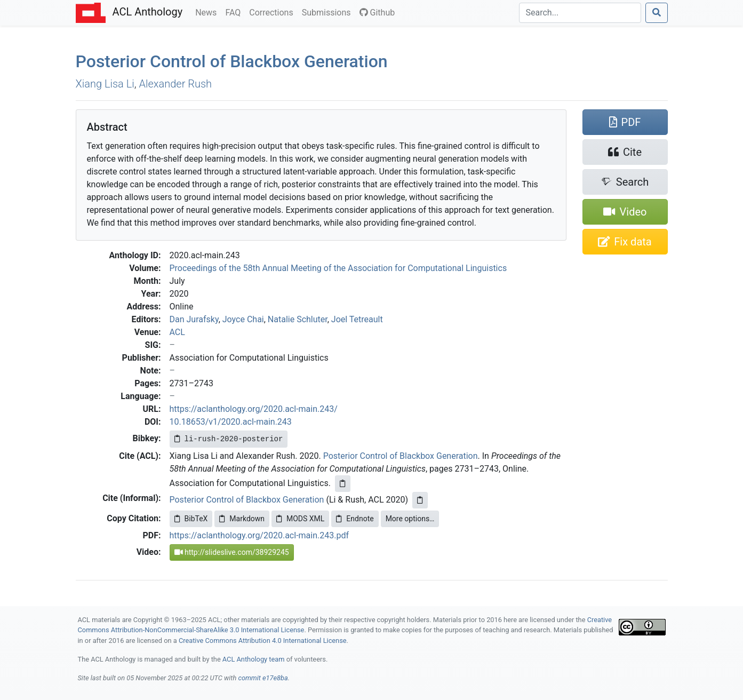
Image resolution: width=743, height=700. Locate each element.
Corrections (273, 12)
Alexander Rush (175, 84)
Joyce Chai (243, 319)
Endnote (355, 519)
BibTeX (191, 519)
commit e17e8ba (263, 678)
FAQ (235, 12)
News (208, 12)
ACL (177, 332)
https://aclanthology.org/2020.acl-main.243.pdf (259, 535)
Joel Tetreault (357, 319)
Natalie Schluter (298, 319)
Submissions (329, 12)
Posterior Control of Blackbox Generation (232, 61)
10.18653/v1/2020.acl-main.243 (231, 422)
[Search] (580, 13)
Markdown (242, 519)
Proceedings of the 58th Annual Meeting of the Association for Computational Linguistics (338, 268)
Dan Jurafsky (194, 319)
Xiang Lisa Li (105, 84)
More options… (410, 519)
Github (377, 13)
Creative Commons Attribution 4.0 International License (263, 641)
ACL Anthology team (254, 659)
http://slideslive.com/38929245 (232, 552)
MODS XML (300, 519)
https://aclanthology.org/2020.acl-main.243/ (254, 409)
